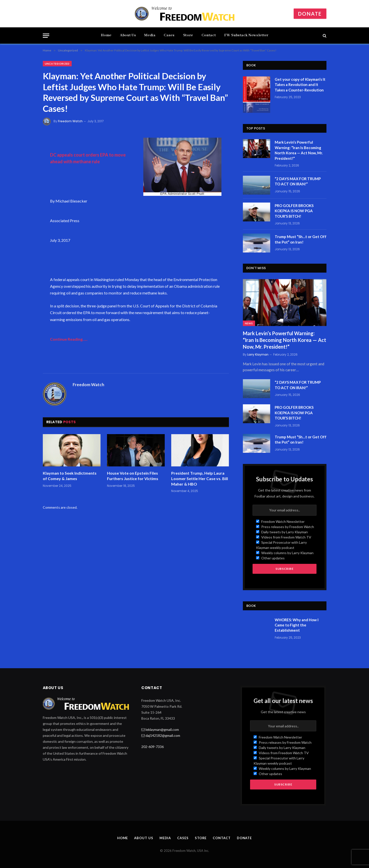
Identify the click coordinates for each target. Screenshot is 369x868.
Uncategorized (57, 64)
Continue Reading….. (69, 339)
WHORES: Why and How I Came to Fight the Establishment (297, 625)
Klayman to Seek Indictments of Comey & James (70, 476)
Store (188, 35)
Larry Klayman (258, 354)
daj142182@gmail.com (163, 735)
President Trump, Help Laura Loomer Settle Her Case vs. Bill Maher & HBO (200, 478)
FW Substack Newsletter (246, 35)
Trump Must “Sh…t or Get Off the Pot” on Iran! (301, 239)
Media (150, 35)
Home (106, 35)
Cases (169, 35)
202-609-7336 (153, 747)
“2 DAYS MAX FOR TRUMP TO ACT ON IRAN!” (298, 181)
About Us (128, 35)
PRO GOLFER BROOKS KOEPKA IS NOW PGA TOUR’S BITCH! (294, 211)
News (249, 323)
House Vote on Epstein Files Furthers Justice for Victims (133, 476)
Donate (310, 14)
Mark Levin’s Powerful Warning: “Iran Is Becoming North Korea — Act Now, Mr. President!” (299, 150)
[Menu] (46, 36)
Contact (209, 35)
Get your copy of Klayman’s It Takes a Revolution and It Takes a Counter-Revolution (300, 85)
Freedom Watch (70, 121)
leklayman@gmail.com (162, 729)
